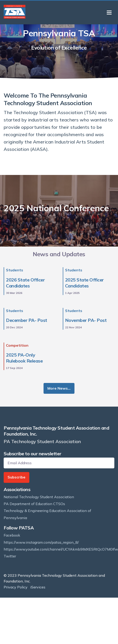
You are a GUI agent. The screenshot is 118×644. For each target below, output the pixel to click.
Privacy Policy (16, 587)
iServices (38, 587)
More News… (59, 388)
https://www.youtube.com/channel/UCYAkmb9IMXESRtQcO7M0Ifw (61, 549)
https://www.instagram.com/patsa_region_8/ (41, 542)
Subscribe (16, 477)
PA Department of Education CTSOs (34, 504)
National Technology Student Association (39, 497)
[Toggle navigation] (109, 13)
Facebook (12, 535)
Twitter (10, 556)
